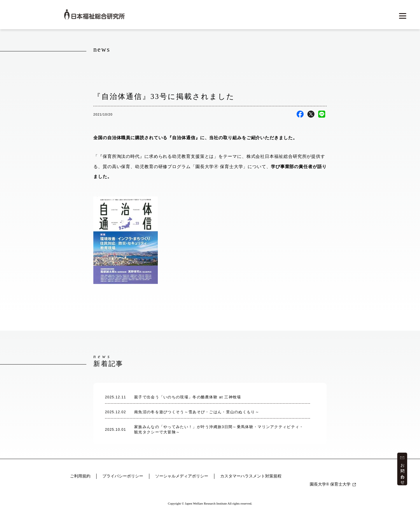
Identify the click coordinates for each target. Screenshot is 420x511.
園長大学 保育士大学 (333, 484)
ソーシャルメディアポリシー (182, 476)
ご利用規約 (80, 476)
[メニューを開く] (402, 16)
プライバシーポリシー (123, 476)
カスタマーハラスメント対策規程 (251, 476)
